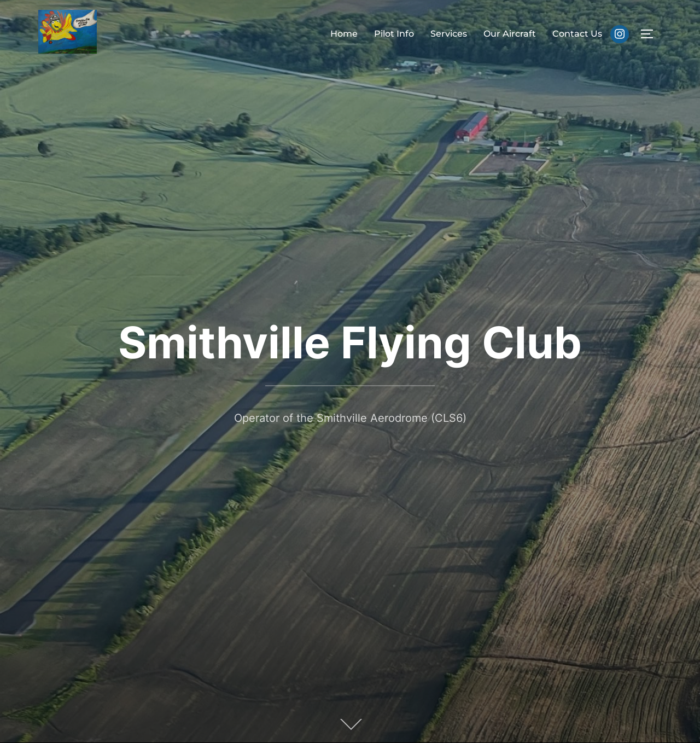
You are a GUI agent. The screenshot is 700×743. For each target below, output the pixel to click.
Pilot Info (394, 34)
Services (449, 34)
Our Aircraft (510, 34)
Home (344, 34)
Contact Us (577, 34)
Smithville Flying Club (350, 342)
